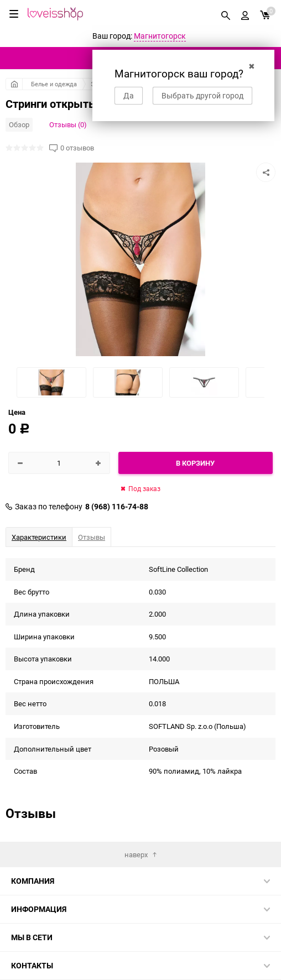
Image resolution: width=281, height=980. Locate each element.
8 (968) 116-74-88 (117, 507)
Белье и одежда (54, 84)
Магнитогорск (160, 36)
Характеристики (39, 537)
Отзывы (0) (68, 124)
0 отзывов (77, 148)
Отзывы (92, 537)
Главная (14, 84)
